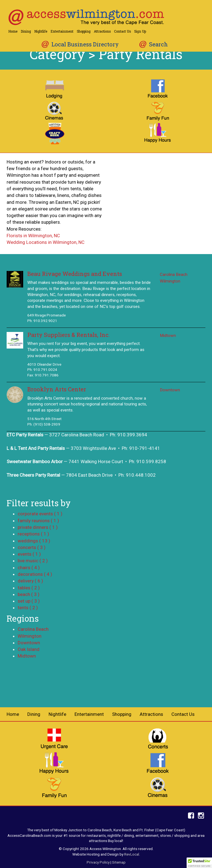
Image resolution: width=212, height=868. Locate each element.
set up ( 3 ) (29, 601)
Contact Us (122, 31)
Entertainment (62, 31)
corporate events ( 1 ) (40, 514)
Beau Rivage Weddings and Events (75, 274)
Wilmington (170, 281)
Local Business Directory (85, 44)
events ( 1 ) (29, 554)
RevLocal (132, 854)
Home (13, 31)
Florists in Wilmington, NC (33, 236)
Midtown (168, 336)
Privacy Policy (98, 862)
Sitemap (119, 862)
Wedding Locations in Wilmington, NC (46, 242)
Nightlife (41, 31)
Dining (26, 31)
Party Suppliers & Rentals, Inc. (68, 335)
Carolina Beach (174, 275)
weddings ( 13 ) (34, 541)
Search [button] (158, 44)
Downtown (170, 390)
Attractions (102, 31)
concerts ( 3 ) (32, 547)
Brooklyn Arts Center (57, 389)
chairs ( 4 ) (29, 568)
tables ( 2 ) (29, 588)
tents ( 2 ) (28, 608)
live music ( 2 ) (33, 561)
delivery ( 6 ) (30, 581)
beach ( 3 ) (29, 594)
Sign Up (140, 31)
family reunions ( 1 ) (38, 521)
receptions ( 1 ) (33, 534)
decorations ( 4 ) (35, 574)
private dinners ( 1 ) (38, 527)
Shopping (84, 31)
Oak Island (29, 649)
